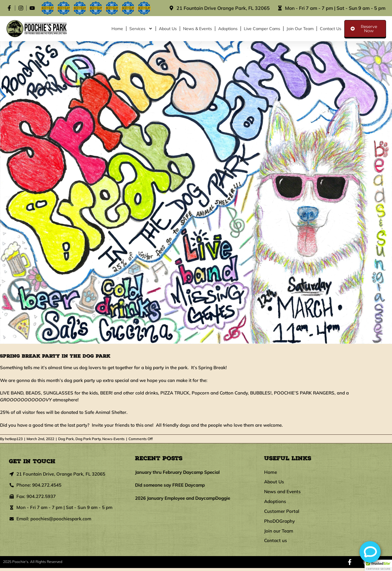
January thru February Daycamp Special (177, 472)
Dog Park (66, 439)
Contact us (331, 29)
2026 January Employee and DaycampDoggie (183, 498)
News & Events (197, 29)
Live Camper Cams (262, 29)
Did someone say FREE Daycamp (170, 485)
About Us (168, 29)
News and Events (283, 493)
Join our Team (300, 29)
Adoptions (228, 29)
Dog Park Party (88, 439)
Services (141, 29)
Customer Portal (282, 513)
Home (117, 29)
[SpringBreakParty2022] (196, 192)
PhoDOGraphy (280, 523)
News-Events (113, 439)
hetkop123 (14, 439)
